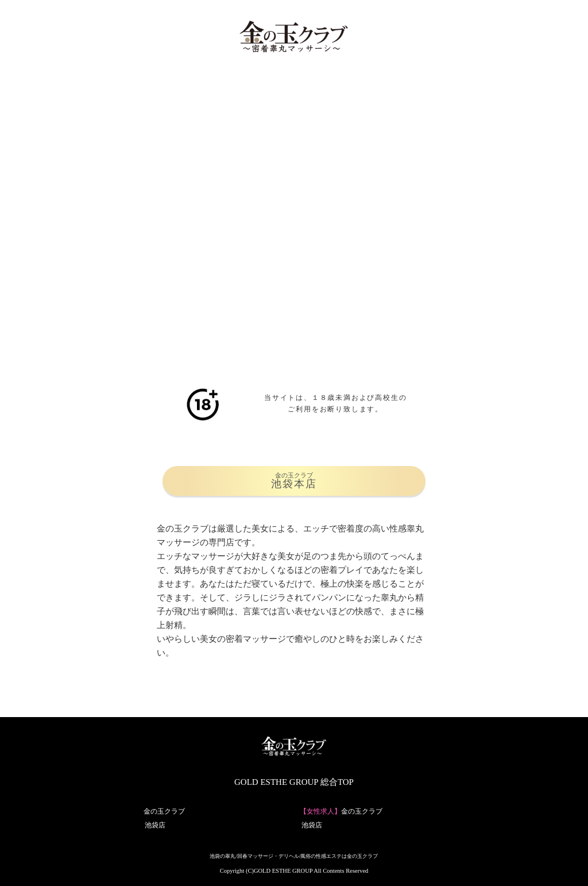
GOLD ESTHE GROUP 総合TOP (294, 782)
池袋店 (155, 825)
